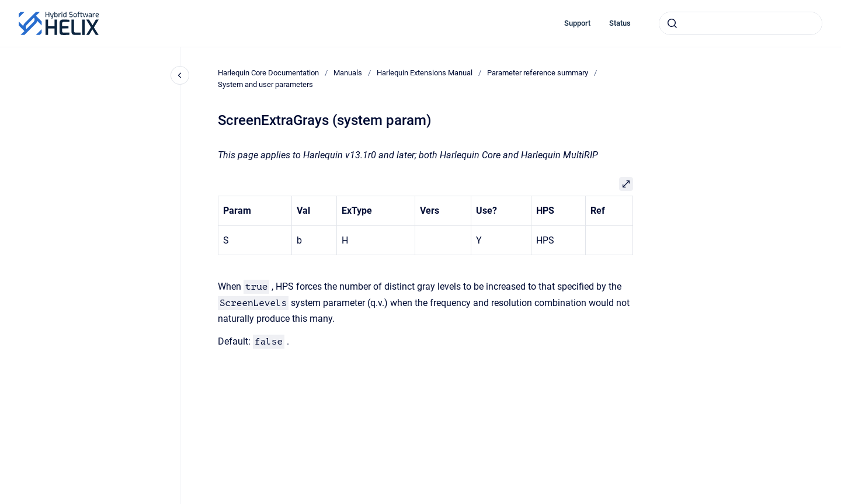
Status (620, 23)
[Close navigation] (180, 75)
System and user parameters (265, 84)
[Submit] (672, 23)
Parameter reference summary (538, 73)
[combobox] (741, 23)
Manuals (348, 73)
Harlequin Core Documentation (268, 73)
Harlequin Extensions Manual (425, 73)
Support (577, 23)
